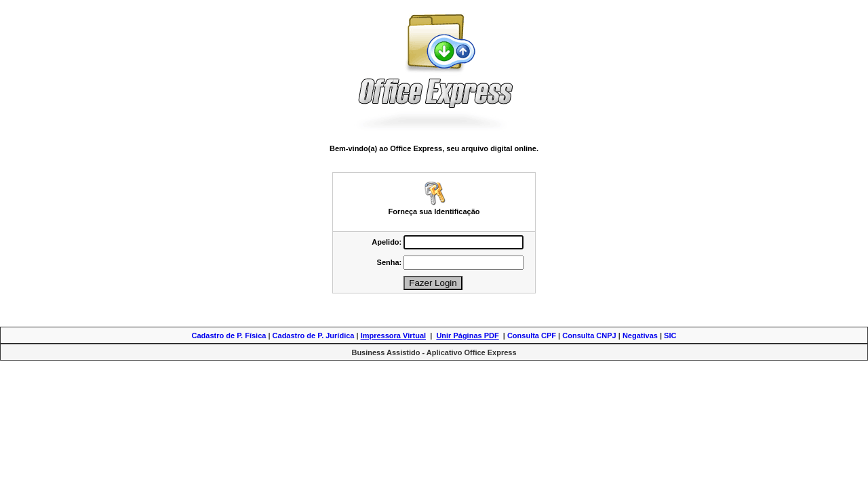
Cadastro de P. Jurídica (314, 335)
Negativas (640, 335)
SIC (670, 335)
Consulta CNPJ (589, 335)
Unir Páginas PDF (467, 335)
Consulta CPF (532, 335)
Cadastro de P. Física (229, 335)
